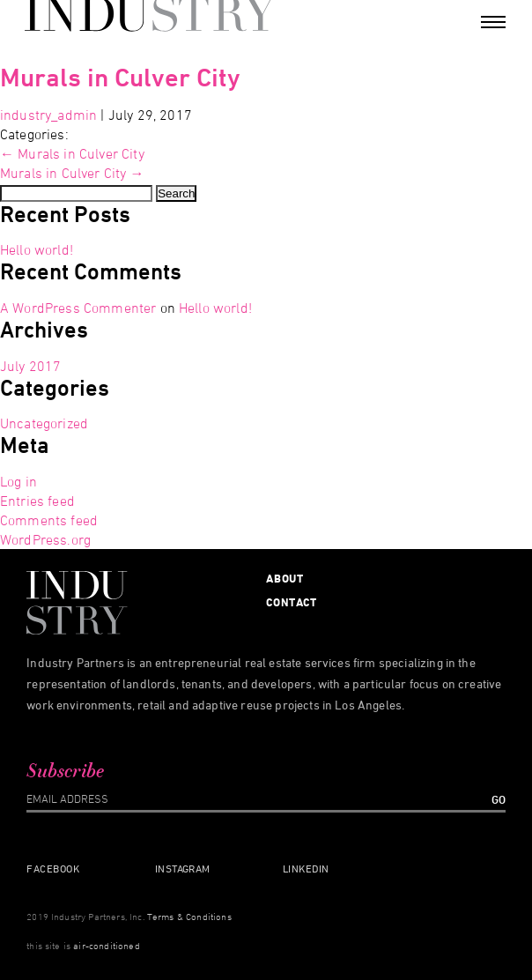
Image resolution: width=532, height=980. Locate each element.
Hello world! (37, 249)
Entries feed (37, 501)
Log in (18, 481)
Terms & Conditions (189, 916)
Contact (291, 602)
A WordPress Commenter (78, 308)
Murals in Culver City (120, 77)
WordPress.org (45, 539)
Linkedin (306, 868)
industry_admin (48, 115)
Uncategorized (44, 423)
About (285, 578)
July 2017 (30, 366)
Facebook (53, 868)
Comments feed (49, 520)
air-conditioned (106, 945)
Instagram (183, 868)
